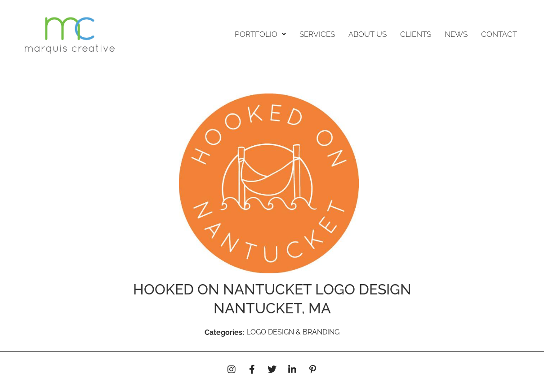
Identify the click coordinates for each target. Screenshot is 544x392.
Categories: (224, 332)
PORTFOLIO (260, 34)
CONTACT (499, 34)
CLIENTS (416, 34)
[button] (260, 34)
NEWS (456, 34)
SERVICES (317, 34)
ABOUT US (368, 34)
